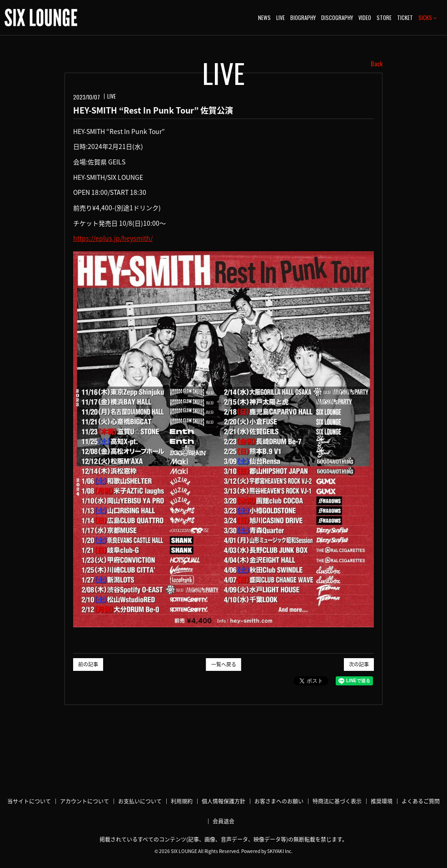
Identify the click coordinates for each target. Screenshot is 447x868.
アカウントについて (84, 801)
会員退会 (223, 821)
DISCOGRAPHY (337, 17)
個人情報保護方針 (223, 801)
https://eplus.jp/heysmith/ (113, 238)
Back (377, 64)
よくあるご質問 (421, 801)
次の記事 (359, 664)
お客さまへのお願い (279, 801)
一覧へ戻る (224, 664)
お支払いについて (140, 801)
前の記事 (88, 664)
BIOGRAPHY (303, 17)
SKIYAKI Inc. (280, 851)
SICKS (428, 17)
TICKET (405, 17)
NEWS (264, 17)
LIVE (281, 17)
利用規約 (182, 801)
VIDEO (365, 17)
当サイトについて (29, 801)
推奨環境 (382, 801)
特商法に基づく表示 (337, 801)
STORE (384, 17)
